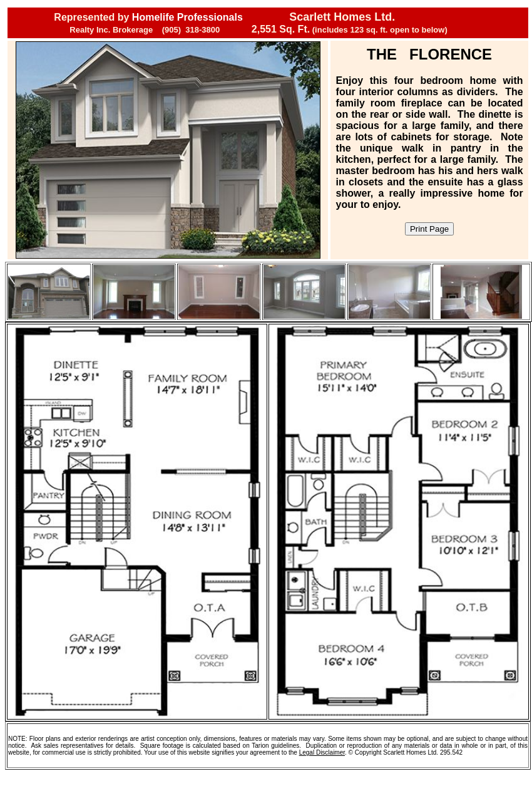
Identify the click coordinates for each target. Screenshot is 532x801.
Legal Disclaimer (322, 752)
